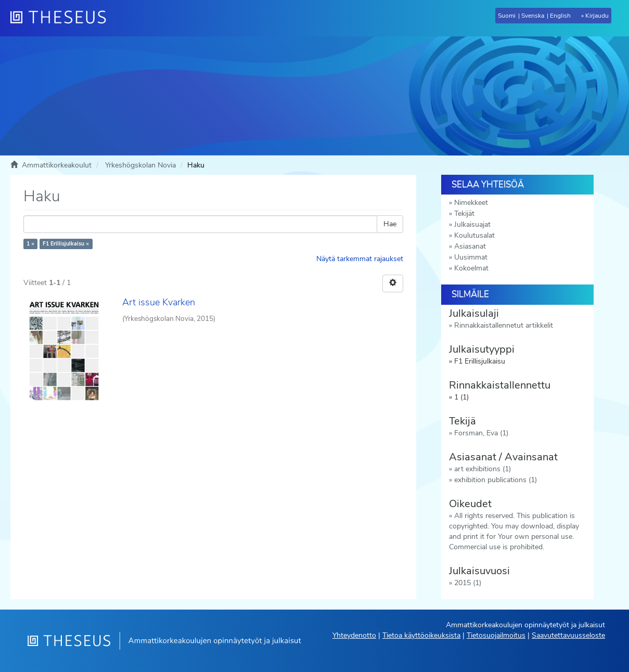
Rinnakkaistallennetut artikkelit (504, 325)
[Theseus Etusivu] (62, 18)
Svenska (533, 16)
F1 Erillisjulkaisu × (66, 244)
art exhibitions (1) (483, 469)
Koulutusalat (474, 235)
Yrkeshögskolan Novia (140, 165)
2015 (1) (468, 583)
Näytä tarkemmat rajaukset (360, 259)
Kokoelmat (471, 268)
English (560, 16)
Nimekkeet (471, 203)
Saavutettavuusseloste (568, 635)
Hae (390, 224)
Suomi (507, 16)
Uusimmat (471, 257)
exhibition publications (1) (496, 480)
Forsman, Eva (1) (481, 433)
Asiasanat (470, 246)
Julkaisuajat (472, 224)
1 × (30, 244)
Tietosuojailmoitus (496, 635)
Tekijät (464, 214)
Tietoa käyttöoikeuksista (421, 635)
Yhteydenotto (354, 635)
